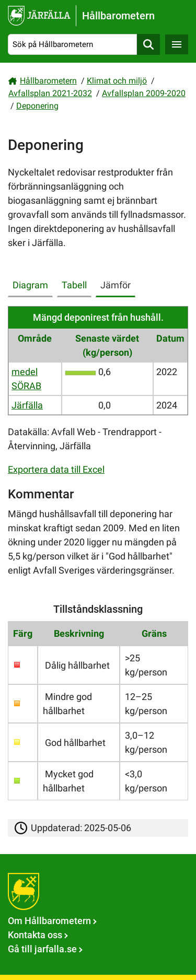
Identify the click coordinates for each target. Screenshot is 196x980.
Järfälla (27, 405)
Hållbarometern (48, 81)
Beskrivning (79, 633)
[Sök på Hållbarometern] (72, 45)
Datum (170, 338)
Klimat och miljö (117, 81)
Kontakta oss (35, 935)
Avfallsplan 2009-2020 (144, 93)
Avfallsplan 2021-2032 (50, 93)
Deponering (37, 106)
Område (35, 338)
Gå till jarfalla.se (42, 949)
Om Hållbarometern (49, 921)
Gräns (154, 633)
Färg (23, 633)
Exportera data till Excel (56, 469)
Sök (148, 45)
